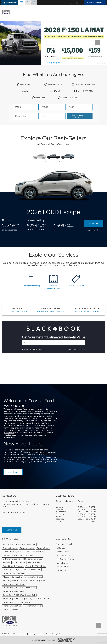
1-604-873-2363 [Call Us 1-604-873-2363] (19, 512)
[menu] (101, 13)
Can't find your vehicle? (76, 349)
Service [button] (69, 501)
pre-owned (9, 433)
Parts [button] (80, 501)
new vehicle (46, 416)
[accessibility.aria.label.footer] (66, 640)
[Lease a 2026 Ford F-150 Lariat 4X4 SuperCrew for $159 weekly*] (53, 43)
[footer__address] (27, 505)
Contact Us (12, 530)
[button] (9, 3)
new (48, 430)
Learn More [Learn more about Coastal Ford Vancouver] (13, 472)
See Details (94, 223)
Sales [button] (58, 501)
